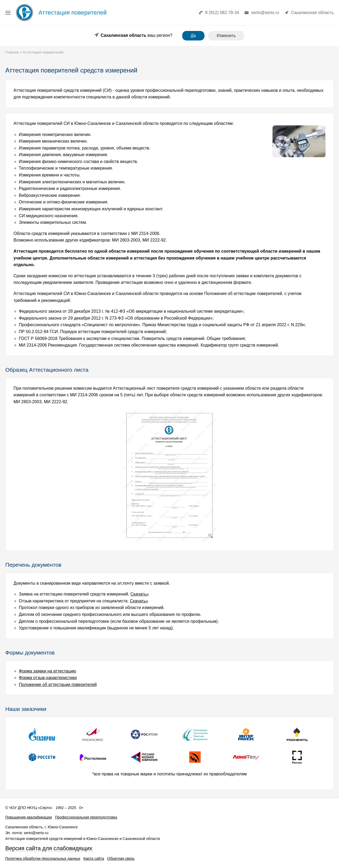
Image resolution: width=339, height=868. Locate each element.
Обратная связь (121, 858)
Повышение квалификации (29, 817)
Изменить (226, 36)
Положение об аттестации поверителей (58, 685)
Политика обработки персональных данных (43, 858)
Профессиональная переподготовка (86, 817)
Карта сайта (94, 858)
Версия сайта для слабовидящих (49, 848)
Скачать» (140, 594)
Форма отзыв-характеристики (48, 678)
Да (193, 36)
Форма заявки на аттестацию (47, 671)
